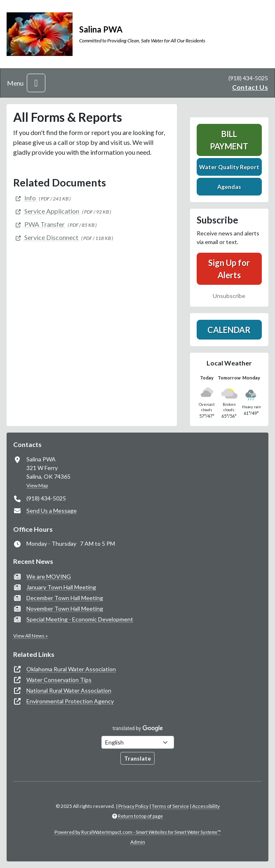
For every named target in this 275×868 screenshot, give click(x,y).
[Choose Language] (138, 742)
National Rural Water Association (69, 690)
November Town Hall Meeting (65, 609)
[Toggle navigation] (36, 83)
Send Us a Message (52, 511)
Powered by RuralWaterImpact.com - (137, 832)
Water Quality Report (229, 167)
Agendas (229, 187)
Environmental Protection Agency (70, 701)
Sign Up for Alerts (229, 269)
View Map (37, 485)
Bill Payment (229, 140)
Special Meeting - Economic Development (80, 619)
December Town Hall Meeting (65, 598)
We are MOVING (49, 576)
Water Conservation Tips (59, 680)
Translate (137, 758)
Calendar (229, 330)
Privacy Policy (133, 806)
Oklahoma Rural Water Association (71, 669)
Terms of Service (170, 806)
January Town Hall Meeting (61, 587)
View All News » (31, 636)
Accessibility (206, 806)
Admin (138, 842)
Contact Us (250, 87)
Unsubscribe (229, 296)
